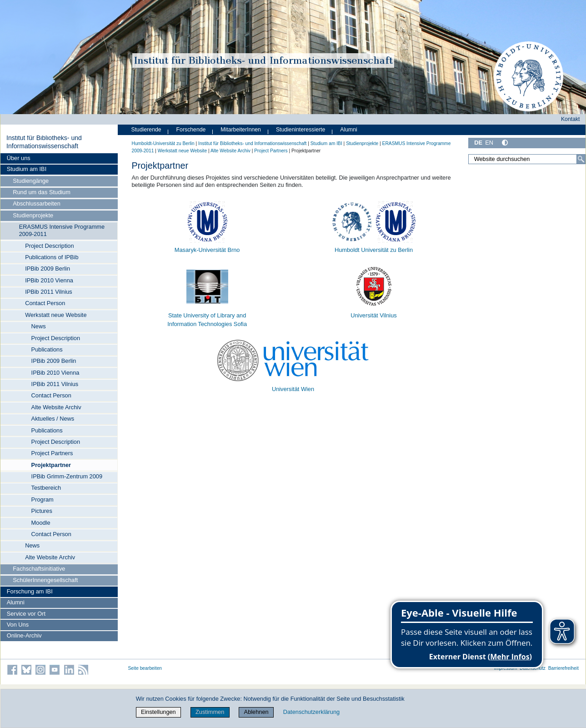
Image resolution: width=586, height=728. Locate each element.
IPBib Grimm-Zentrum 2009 (67, 476)
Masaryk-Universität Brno (207, 250)
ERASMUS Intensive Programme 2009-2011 (62, 230)
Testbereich (46, 488)
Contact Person (45, 303)
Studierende (146, 130)
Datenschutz (533, 668)
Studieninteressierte (301, 130)
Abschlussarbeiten (37, 203)
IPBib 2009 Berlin (48, 269)
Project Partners (52, 453)
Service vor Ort (26, 614)
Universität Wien (293, 389)
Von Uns (18, 625)
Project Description (49, 246)
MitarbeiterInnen (241, 130)
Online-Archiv (24, 635)
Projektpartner (51, 465)
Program (43, 500)
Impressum (506, 668)
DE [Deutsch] (478, 143)
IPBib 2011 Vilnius (49, 292)
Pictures (42, 511)
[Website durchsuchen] (527, 159)
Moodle (41, 523)
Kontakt (571, 119)
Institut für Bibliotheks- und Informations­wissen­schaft (44, 142)
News (39, 326)
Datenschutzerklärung (311, 712)
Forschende (191, 130)
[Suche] (581, 159)
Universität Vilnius (373, 315)
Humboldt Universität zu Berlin (374, 250)
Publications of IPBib (52, 257)
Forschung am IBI (30, 591)
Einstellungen (158, 712)
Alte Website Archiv (56, 407)
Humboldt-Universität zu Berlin (163, 143)
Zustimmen (210, 712)
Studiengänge (31, 181)
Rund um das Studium (42, 192)
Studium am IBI (27, 169)
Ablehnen (256, 712)
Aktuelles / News (53, 419)
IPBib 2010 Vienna (49, 280)
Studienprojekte (33, 215)
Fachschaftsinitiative (39, 569)
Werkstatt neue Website (56, 315)
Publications (47, 349)
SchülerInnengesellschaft (45, 580)
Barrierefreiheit (563, 668)
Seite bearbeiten (145, 668)
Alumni (16, 602)
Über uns (19, 158)
